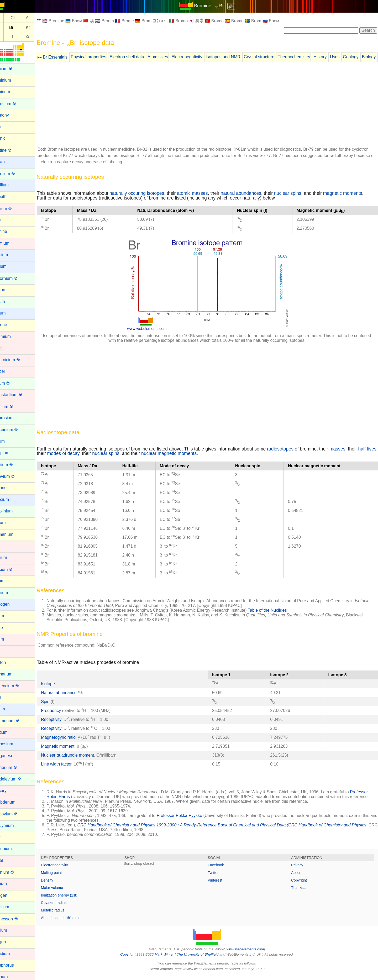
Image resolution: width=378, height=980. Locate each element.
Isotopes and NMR (235, 57)
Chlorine (12, 325)
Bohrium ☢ (14, 209)
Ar (40, 18)
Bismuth (11, 196)
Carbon (10, 290)
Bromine (12, 231)
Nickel (9, 860)
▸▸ (51, 19)
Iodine (9, 628)
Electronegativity (199, 57)
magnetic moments (355, 193)
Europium (13, 453)
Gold (8, 546)
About (299, 877)
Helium (10, 581)
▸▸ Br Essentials (65, 57)
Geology (363, 57)
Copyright (302, 885)
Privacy (300, 870)
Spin (57, 702)
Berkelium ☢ (15, 174)
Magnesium (15, 744)
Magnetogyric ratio (71, 737)
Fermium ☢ (14, 465)
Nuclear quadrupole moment (80, 755)
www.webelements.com (251, 954)
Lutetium (12, 732)
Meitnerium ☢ (17, 767)
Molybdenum (16, 802)
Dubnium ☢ (14, 407)
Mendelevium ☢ (19, 779)
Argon (9, 127)
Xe (40, 37)
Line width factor (69, 764)
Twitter (219, 877)
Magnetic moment (70, 746)
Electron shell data (139, 57)
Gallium (11, 523)
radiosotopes (293, 449)
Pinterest (221, 885)
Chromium (13, 336)
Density (59, 885)
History (332, 57)
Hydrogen (13, 604)
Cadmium (13, 243)
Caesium (12, 255)
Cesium (11, 313)
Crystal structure (271, 57)
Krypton (11, 662)
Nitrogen (12, 895)
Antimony (12, 115)
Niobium (11, 884)
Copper (10, 371)
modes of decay (96, 453)
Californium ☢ (17, 278)
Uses (347, 57)
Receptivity (63, 719)
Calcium (11, 266)
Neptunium (14, 849)
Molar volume (64, 892)
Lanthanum (14, 674)
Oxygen (11, 942)
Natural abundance (72, 693)
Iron (7, 651)
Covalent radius (66, 907)
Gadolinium (14, 511)
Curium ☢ (13, 383)
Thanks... (302, 892)
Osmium (12, 930)
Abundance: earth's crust (73, 923)
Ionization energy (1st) (72, 900)
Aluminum (13, 92)
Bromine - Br (215, 6)
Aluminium (14, 80)
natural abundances (253, 193)
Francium (12, 499)
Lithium (10, 709)
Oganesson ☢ (17, 919)
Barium (10, 162)
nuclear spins (300, 193)
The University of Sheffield (204, 959)
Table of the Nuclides (280, 610)
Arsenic (11, 138)
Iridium (10, 639)
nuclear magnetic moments (202, 453)
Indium (10, 616)
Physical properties (101, 57)
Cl (25, 18)
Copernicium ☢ (18, 360)
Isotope (60, 684)
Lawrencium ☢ (17, 686)
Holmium (12, 593)
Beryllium (12, 185)
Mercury (11, 791)
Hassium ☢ (14, 570)
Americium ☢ (16, 104)
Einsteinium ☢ (17, 430)
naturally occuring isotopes (149, 193)
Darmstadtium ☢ (19, 395)
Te (10, 37)
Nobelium (13, 907)
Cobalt (10, 348)
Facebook (222, 870)
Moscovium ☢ (17, 814)
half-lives (58, 453)
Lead (8, 697)
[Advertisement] (213, 105)
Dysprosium (15, 418)
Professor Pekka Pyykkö (192, 820)
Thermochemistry (306, 57)
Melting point (64, 877)
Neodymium (15, 826)
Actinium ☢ (14, 69)
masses (350, 449)
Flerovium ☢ (15, 476)
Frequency (63, 711)
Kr (40, 27)
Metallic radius (65, 915)
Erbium (10, 441)
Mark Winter (170, 959)
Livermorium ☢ (18, 721)
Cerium (10, 302)
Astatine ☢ (14, 150)
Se (10, 27)
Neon (9, 837)
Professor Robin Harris (80, 797)
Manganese (15, 756)
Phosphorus (15, 965)
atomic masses (205, 193)
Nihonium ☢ (15, 872)
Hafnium (12, 557)
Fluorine (11, 488)
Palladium (13, 954)
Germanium (15, 534)
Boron (9, 220)
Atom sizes (170, 57)
